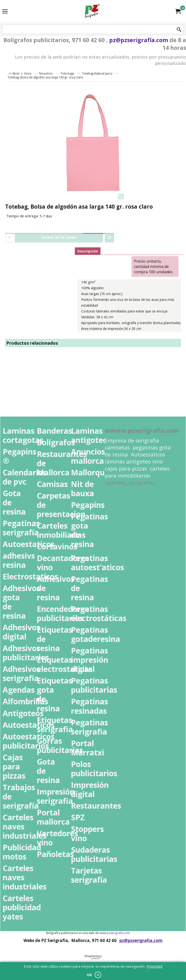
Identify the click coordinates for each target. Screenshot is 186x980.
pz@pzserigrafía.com (139, 40)
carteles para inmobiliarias (137, 472)
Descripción (88, 251)
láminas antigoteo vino (134, 461)
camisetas (117, 447)
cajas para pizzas (126, 468)
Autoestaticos (148, 454)
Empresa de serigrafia (132, 440)
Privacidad (154, 966)
